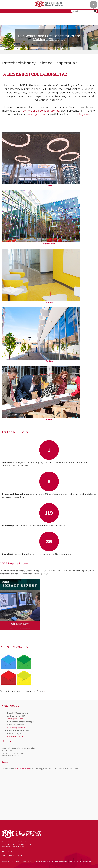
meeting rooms (36, 114)
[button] (7, 38)
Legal (17, 861)
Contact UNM (27, 861)
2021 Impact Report (14, 563)
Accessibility (8, 861)
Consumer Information (44, 861)
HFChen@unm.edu (16, 736)
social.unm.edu (16, 856)
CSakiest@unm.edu (17, 728)
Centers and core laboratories (41, 111)
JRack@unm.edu (15, 719)
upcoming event (81, 114)
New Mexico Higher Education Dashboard (73, 861)
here (46, 691)
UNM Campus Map (22, 769)
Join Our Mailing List (15, 647)
